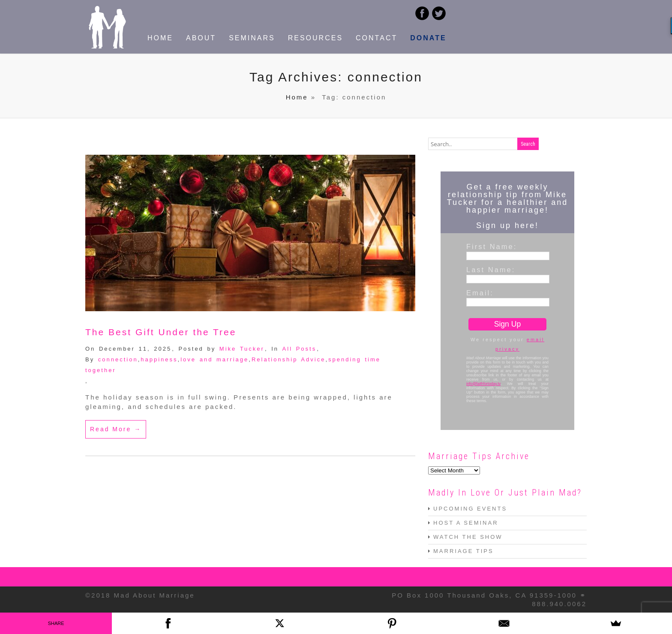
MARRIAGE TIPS (463, 551)
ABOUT (201, 38)
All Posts (300, 349)
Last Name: (491, 270)
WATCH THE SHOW (468, 537)
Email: (480, 293)
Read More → (116, 429)
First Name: (492, 246)
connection (118, 359)
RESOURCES (315, 38)
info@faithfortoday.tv (483, 384)
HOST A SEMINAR (466, 523)
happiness (159, 359)
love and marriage (214, 359)
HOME (160, 38)
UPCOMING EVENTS (470, 509)
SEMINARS (252, 38)
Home (297, 97)
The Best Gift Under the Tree (161, 332)
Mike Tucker (242, 349)
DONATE (428, 38)
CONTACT (376, 38)
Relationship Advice (288, 359)
